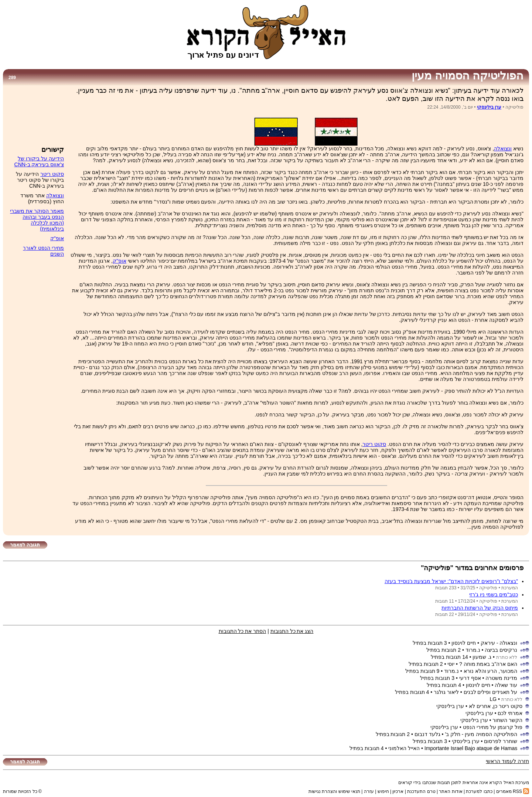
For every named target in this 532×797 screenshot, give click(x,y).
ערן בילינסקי (489, 107)
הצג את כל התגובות (292, 631)
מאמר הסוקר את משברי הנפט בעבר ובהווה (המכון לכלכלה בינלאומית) (37, 220)
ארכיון (398, 791)
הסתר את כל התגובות (243, 631)
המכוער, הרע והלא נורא (491, 671)
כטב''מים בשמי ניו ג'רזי (494, 595)
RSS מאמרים (513, 791)
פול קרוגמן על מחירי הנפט (493, 727)
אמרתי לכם (510, 713)
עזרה (369, 791)
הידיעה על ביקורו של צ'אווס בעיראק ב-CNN (39, 161)
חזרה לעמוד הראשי (507, 761)
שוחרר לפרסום (501, 741)
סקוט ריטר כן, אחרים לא (496, 706)
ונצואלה (503, 149)
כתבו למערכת (479, 791)
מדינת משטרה (501, 678)
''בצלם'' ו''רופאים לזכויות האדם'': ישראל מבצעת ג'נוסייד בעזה (451, 581)
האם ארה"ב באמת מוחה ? (488, 664)
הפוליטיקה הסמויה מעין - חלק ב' (481, 734)
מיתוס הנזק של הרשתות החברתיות (480, 608)
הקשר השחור (507, 720)
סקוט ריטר (374, 444)
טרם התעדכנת (421, 791)
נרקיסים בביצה (501, 650)
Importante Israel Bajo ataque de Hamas (471, 748)
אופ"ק (120, 261)
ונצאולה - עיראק (499, 643)
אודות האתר (451, 791)
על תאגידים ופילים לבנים (491, 692)
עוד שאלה (506, 685)
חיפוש (383, 791)
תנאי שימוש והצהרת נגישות (334, 791)
